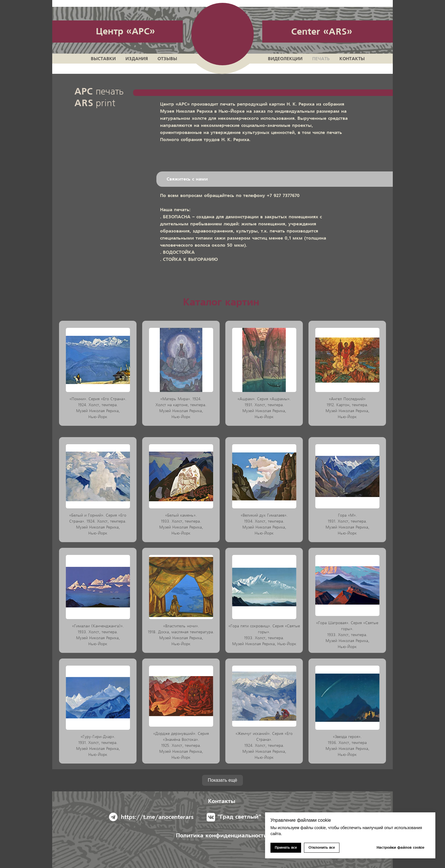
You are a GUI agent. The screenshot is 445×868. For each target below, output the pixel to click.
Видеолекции (285, 59)
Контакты (352, 59)
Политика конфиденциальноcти (222, 836)
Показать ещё (222, 780)
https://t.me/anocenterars (157, 817)
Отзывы (167, 59)
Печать (321, 59)
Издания (137, 59)
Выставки (103, 59)
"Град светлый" (239, 817)
